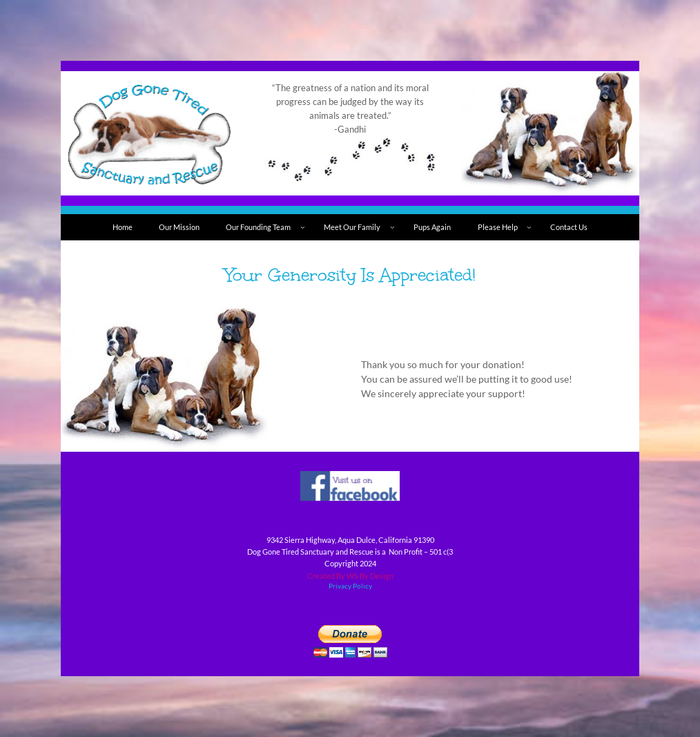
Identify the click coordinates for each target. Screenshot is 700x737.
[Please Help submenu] (529, 228)
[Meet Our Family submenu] (392, 228)
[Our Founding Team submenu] (303, 228)
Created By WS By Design (350, 576)
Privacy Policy (350, 586)
